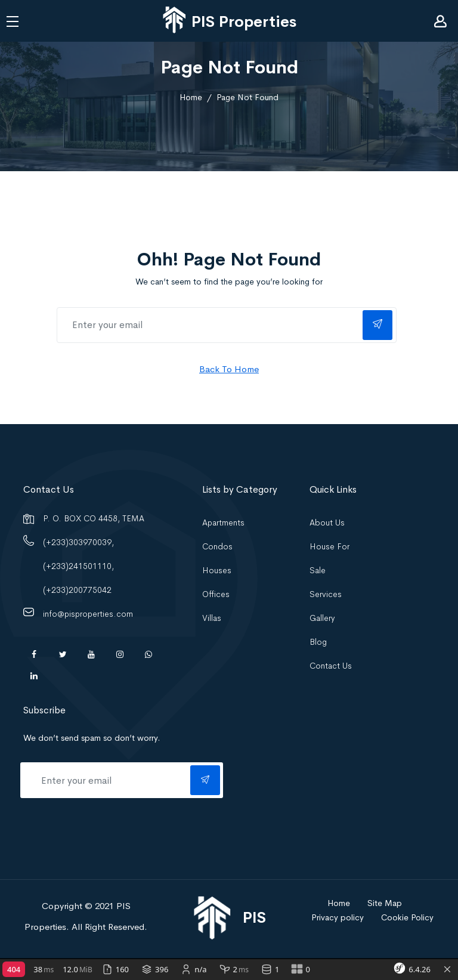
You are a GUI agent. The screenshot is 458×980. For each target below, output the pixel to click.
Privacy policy (338, 917)
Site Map (385, 903)
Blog (318, 642)
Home (191, 97)
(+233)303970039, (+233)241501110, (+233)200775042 (78, 566)
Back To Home (229, 369)
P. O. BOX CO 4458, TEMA (94, 518)
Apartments (223, 523)
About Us (327, 523)
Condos (217, 546)
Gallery (322, 618)
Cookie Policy (407, 917)
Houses (217, 570)
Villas (212, 618)
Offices (216, 594)
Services (326, 594)
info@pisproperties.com (88, 614)
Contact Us (331, 666)
